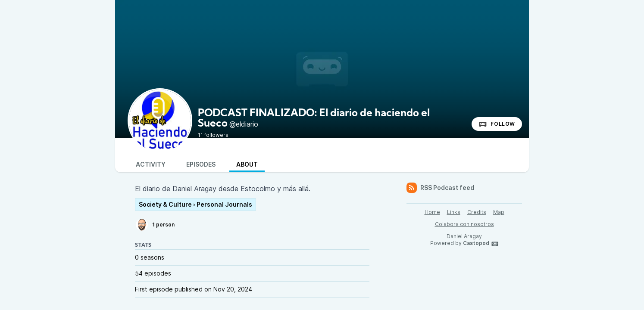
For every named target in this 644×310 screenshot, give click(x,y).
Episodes (201, 164)
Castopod (481, 244)
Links (454, 212)
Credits (477, 212)
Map (499, 212)
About (247, 164)
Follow (497, 124)
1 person (155, 225)
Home (432, 212)
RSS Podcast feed (440, 188)
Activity (151, 164)
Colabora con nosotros (464, 224)
